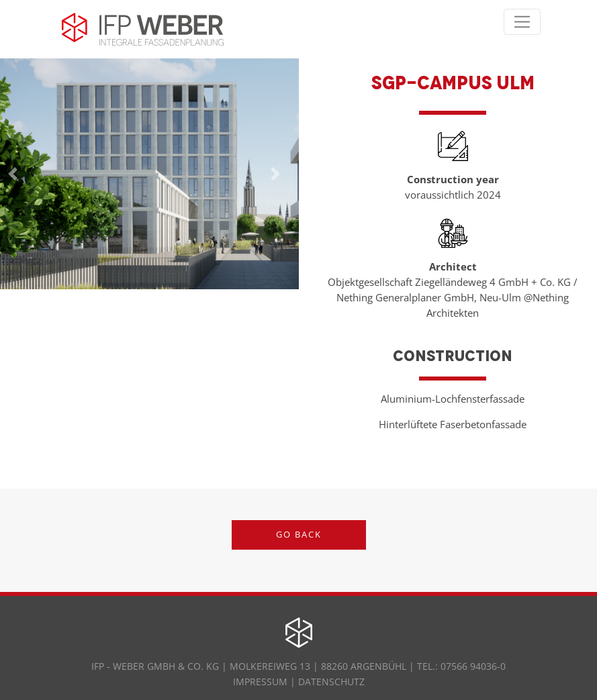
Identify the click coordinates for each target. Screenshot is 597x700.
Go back (299, 534)
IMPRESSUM (262, 682)
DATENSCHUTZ (331, 682)
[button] (276, 174)
